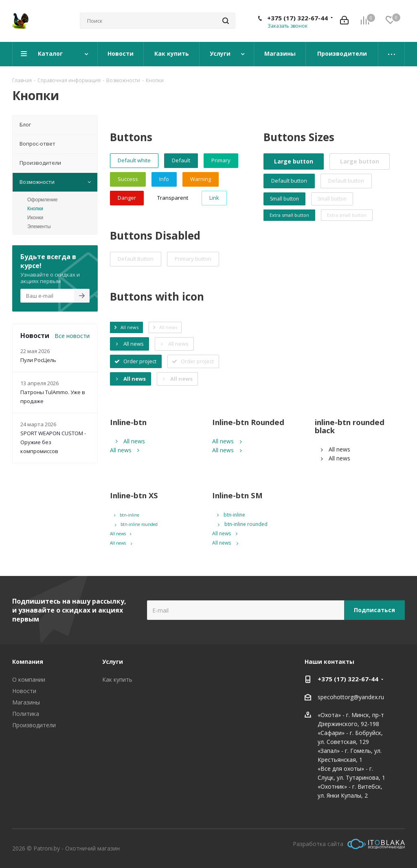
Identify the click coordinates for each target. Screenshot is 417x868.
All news (130, 441)
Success (128, 179)
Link (214, 198)
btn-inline (127, 515)
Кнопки (35, 209)
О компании (29, 679)
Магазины (26, 702)
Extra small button (289, 215)
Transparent (173, 198)
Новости (24, 691)
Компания (28, 662)
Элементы (39, 227)
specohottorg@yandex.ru (351, 697)
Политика (26, 714)
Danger (127, 198)
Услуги (113, 662)
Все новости (72, 336)
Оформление (42, 200)
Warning (201, 179)
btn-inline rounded (135, 524)
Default (181, 160)
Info (164, 179)
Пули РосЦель (38, 360)
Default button (289, 181)
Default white (134, 160)
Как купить (117, 679)
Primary (221, 160)
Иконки (35, 218)
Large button (294, 161)
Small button (284, 199)
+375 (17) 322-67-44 (297, 18)
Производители (34, 725)
